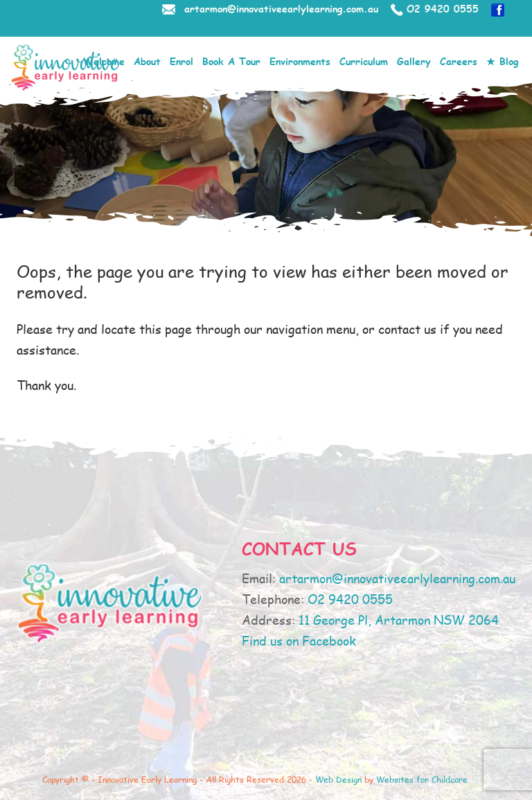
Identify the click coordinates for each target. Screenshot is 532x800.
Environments (300, 61)
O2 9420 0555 (443, 9)
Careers (459, 61)
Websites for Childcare (422, 779)
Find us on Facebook (299, 640)
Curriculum (364, 61)
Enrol (181, 61)
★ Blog (502, 61)
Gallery (414, 61)
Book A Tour (231, 61)
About (147, 61)
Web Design (338, 779)
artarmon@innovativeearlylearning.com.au (281, 9)
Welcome (104, 61)
